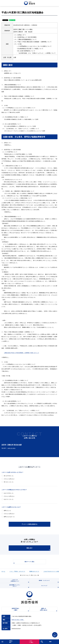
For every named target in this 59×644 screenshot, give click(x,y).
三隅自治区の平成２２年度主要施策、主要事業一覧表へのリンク (22, 353)
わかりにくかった (9, 499)
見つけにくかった (9, 482)
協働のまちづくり (34, 571)
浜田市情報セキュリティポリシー (19, 586)
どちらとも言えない (9, 479)
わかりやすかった (9, 493)
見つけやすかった (9, 476)
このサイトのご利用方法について (20, 581)
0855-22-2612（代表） (18, 620)
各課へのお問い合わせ (49, 610)
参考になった (7, 511)
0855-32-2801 (12, 448)
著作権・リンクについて (49, 581)
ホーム (3, 571)
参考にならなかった (9, 517)
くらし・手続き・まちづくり (17, 571)
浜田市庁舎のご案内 (21, 610)
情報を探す (38, 549)
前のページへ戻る (24, 562)
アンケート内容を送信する (29, 524)
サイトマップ (50, 587)
